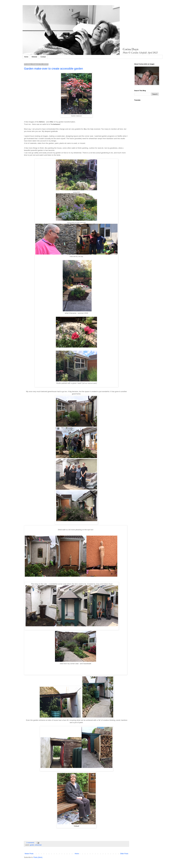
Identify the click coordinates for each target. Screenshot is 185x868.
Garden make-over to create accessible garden (54, 69)
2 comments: (31, 843)
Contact (43, 57)
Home (26, 57)
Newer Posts (29, 854)
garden (32, 845)
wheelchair (38, 845)
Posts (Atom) (38, 857)
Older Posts (124, 854)
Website (34, 57)
